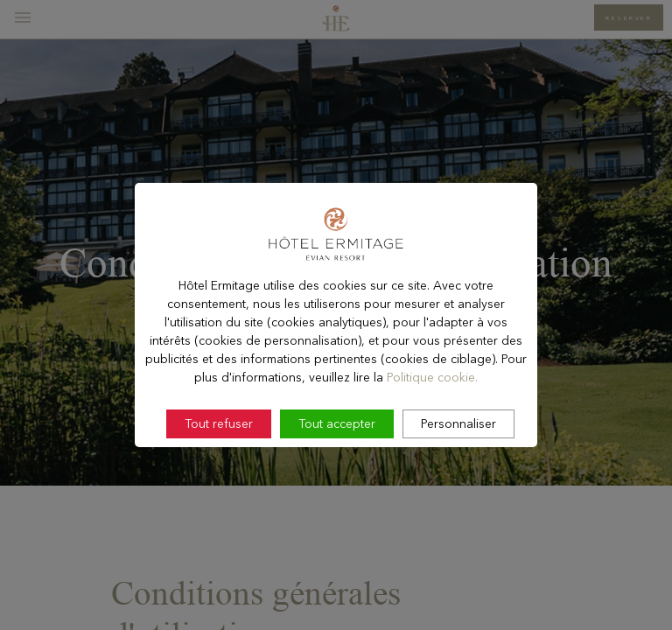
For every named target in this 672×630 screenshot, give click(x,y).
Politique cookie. (432, 410)
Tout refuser (219, 457)
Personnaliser (458, 457)
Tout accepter (337, 457)
